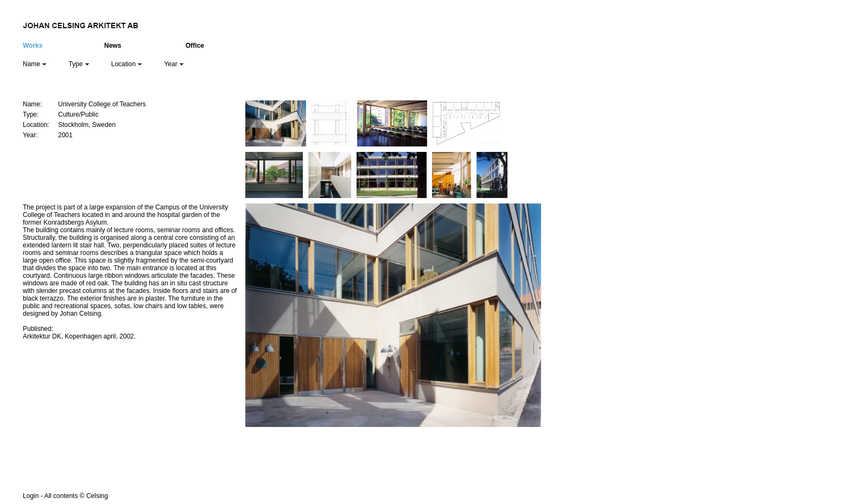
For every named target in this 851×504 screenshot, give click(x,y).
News (113, 46)
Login (31, 496)
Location (127, 64)
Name (35, 64)
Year (174, 64)
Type (79, 64)
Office (195, 46)
